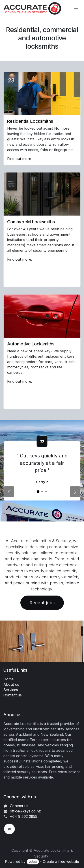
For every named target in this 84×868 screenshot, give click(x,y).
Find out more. (20, 259)
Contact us (13, 695)
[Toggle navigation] (76, 8)
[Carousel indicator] (38, 492)
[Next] (75, 492)
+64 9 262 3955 (24, 816)
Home (9, 679)
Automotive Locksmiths (31, 344)
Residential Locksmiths (30, 121)
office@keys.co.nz (25, 811)
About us (11, 684)
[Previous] (9, 492)
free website (69, 862)
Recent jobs (42, 603)
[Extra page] (9, 829)
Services (11, 690)
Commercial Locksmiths (31, 222)
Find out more (20, 159)
